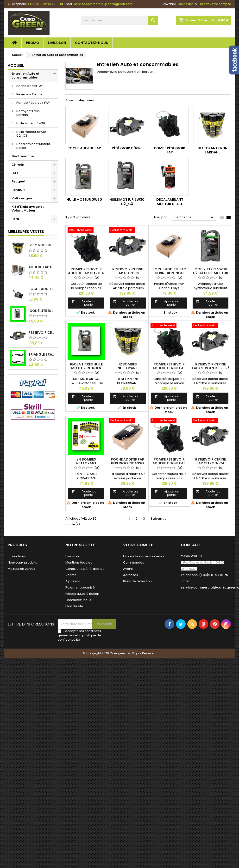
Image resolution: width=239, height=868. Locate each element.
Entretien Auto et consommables (25, 76)
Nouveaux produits (22, 562)
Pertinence (195, 218)
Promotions (17, 556)
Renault (18, 190)
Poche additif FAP (30, 86)
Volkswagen (22, 198)
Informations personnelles (144, 556)
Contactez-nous (91, 43)
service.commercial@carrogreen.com (103, 4)
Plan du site (74, 606)
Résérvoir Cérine (29, 94)
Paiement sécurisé (80, 587)
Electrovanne (23, 156)
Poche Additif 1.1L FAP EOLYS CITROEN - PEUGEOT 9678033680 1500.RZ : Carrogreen (42, 289)
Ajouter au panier (84, 303)
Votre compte (138, 545)
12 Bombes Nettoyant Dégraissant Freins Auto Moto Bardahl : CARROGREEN (42, 245)
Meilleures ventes (21, 569)
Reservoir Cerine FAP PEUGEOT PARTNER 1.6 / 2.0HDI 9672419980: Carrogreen (42, 333)
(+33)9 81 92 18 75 (42, 4)
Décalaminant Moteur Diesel (33, 146)
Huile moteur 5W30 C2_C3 (31, 134)
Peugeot (19, 181)
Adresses (131, 575)
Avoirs (128, 569)
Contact (191, 545)
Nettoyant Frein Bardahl (28, 113)
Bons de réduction (137, 581)
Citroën (18, 165)
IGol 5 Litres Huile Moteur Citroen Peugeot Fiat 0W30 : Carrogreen (42, 311)
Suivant (159, 519)
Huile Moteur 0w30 (31, 123)
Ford (15, 219)
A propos (73, 581)
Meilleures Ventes (26, 232)
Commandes (134, 562)
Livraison (57, 43)
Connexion (186, 4)
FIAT (15, 173)
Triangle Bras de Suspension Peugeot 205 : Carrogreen (42, 354)
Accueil (16, 65)
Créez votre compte (215, 4)
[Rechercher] (119, 20)
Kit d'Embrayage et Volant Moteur (28, 209)
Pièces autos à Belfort (82, 594)
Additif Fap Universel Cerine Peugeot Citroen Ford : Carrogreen (42, 267)
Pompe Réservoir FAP (33, 103)
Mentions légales (79, 562)
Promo (33, 43)
